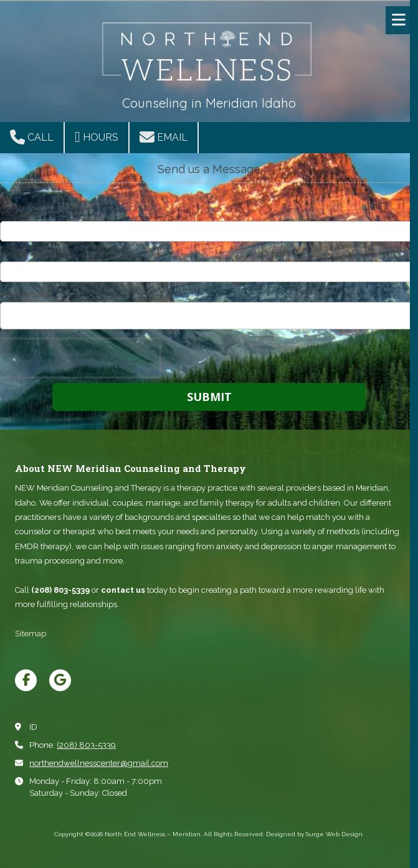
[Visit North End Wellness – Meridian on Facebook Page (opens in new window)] (26, 680)
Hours (97, 137)
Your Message (26, 294)
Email (164, 137)
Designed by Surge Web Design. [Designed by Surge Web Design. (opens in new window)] (315, 834)
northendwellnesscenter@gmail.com (99, 763)
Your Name (21, 213)
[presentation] (80, 358)
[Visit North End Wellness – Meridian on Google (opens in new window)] (60, 680)
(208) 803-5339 (86, 745)
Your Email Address (37, 254)
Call (32, 137)
